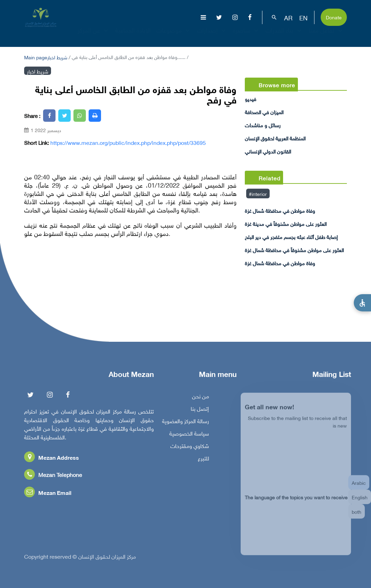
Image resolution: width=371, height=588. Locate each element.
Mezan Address (52, 459)
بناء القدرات (284, 36)
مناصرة (246, 36)
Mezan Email (48, 494)
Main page (36, 57)
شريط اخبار (57, 57)
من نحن (200, 398)
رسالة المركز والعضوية (186, 422)
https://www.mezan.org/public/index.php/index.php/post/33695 (128, 142)
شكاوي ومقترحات (190, 447)
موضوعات (174, 36)
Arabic (359, 487)
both (357, 516)
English (360, 502)
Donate (334, 17)
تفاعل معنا (326, 36)
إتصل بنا (200, 410)
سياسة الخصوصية (189, 435)
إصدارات (212, 36)
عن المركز (94, 36)
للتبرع (203, 460)
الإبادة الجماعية (133, 36)
